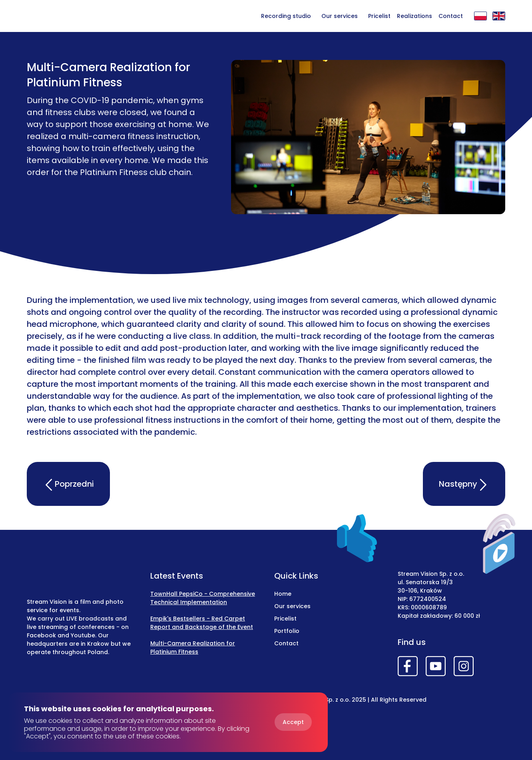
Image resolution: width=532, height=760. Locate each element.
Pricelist (379, 16)
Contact (451, 16)
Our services (340, 16)
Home (283, 594)
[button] (340, 16)
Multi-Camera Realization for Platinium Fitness (193, 648)
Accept (293, 722)
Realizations (414, 16)
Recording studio (286, 16)
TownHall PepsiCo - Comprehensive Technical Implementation (203, 598)
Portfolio (287, 631)
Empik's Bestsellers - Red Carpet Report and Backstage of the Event (202, 623)
